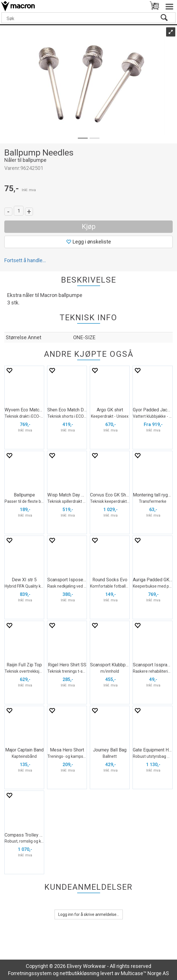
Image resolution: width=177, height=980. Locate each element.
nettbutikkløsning (79, 973)
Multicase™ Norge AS (145, 973)
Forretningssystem (30, 973)
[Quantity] (19, 211)
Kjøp (89, 227)
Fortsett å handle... (25, 260)
